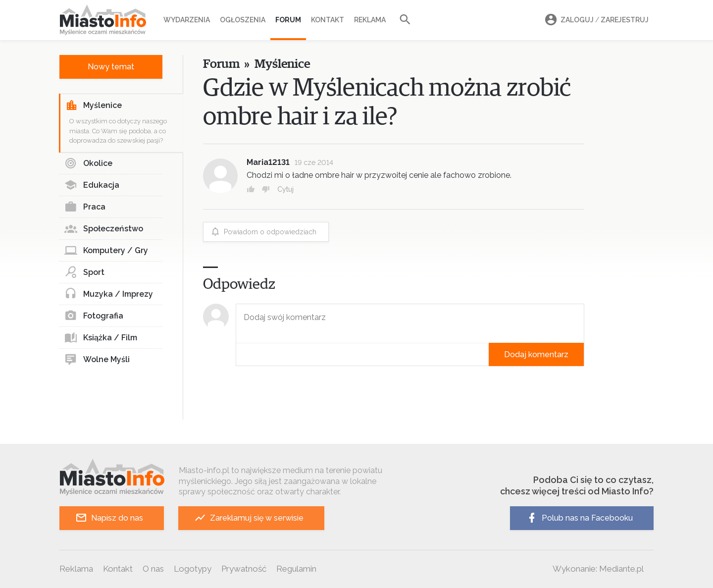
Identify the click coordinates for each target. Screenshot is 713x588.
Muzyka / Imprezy (109, 294)
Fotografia (94, 316)
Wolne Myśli (97, 360)
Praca (85, 207)
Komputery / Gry (106, 251)
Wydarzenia (187, 20)
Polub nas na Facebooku (579, 518)
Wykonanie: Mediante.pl (598, 569)
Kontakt (328, 20)
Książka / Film (101, 338)
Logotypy (193, 569)
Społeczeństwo (104, 229)
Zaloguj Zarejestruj (595, 20)
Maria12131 (268, 162)
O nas (153, 569)
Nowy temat (111, 67)
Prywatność (244, 569)
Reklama (370, 20)
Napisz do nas (109, 518)
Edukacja (92, 185)
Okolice (88, 163)
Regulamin (296, 569)
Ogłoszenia (243, 20)
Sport (84, 272)
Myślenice (94, 106)
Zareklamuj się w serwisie (249, 518)
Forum (288, 20)
